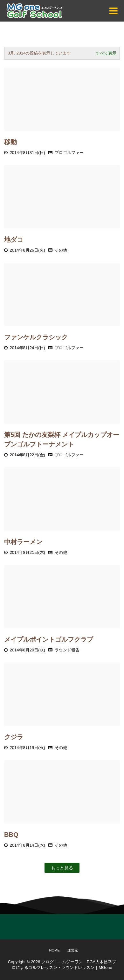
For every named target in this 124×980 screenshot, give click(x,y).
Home (55, 950)
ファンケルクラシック (36, 337)
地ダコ (14, 240)
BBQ (11, 835)
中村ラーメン (23, 542)
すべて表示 (106, 53)
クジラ (14, 737)
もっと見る (62, 868)
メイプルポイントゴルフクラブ (49, 639)
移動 (10, 142)
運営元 (73, 950)
